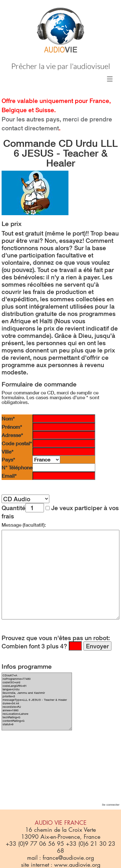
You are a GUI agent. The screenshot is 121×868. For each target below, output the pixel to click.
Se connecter (111, 805)
